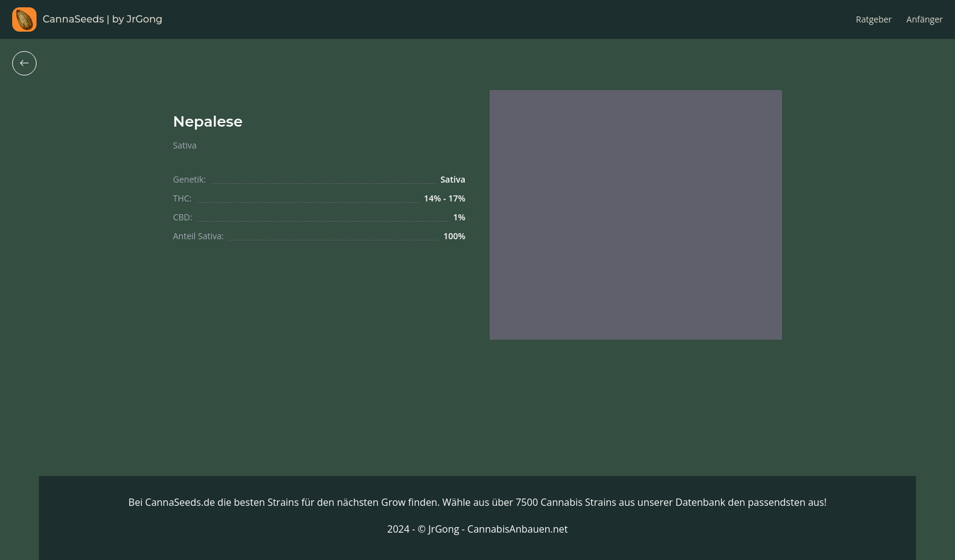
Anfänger (925, 19)
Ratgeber (874, 19)
